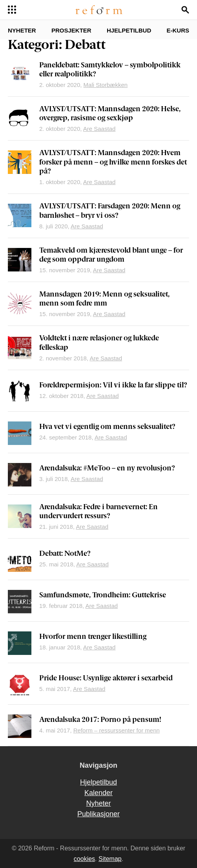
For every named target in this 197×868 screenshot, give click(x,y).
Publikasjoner (98, 814)
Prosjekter (71, 30)
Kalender (98, 793)
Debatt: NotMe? (65, 554)
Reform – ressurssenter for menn (117, 730)
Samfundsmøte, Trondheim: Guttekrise (103, 596)
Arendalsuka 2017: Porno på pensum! (100, 720)
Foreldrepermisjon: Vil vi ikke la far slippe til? (113, 386)
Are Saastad (99, 129)
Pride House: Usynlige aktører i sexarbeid (106, 679)
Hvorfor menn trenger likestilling (93, 637)
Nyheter (22, 30)
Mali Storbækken (106, 85)
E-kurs (178, 30)
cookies (84, 859)
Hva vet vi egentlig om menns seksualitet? (107, 427)
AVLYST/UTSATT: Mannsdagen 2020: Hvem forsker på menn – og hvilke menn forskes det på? (113, 163)
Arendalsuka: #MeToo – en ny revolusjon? (107, 469)
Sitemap (110, 859)
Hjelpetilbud (129, 30)
